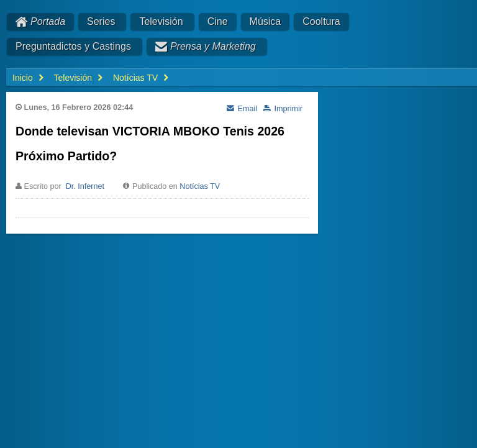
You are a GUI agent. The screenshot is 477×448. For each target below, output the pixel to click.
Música (266, 21)
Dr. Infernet (85, 186)
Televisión (161, 21)
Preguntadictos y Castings (73, 46)
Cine (218, 21)
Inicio (23, 78)
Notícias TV (200, 186)
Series (101, 21)
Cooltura (321, 21)
